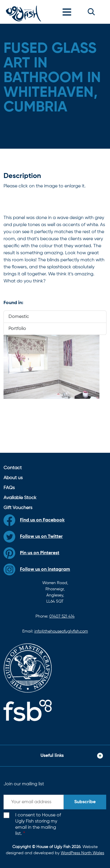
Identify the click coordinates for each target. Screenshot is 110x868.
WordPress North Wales (82, 853)
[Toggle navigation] (68, 12)
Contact (13, 468)
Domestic (19, 317)
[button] (91, 12)
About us (13, 478)
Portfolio (17, 329)
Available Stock (20, 498)
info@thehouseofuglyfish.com (61, 631)
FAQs (9, 488)
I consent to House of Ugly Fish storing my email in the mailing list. (38, 824)
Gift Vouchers (18, 508)
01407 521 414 (62, 616)
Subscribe (85, 802)
